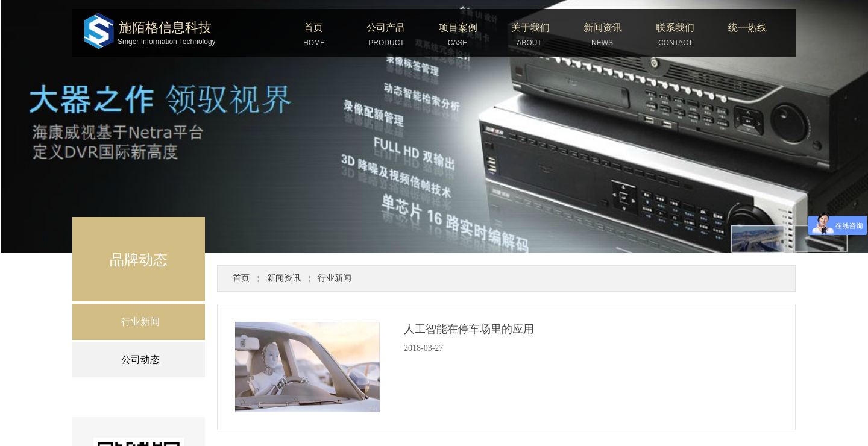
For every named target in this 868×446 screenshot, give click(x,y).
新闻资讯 (603, 27)
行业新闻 (335, 278)
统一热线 (747, 27)
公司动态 (140, 360)
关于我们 (530, 27)
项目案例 (458, 27)
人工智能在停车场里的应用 (469, 329)
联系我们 (675, 27)
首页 (313, 27)
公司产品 (386, 27)
